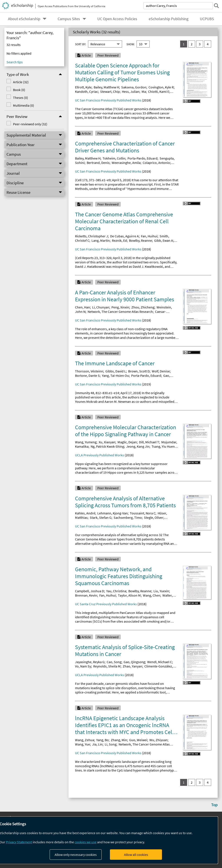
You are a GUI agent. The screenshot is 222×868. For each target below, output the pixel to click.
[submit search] (216, 6)
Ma (144, 91)
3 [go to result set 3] (200, 44)
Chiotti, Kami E (159, 91)
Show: (130, 44)
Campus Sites (69, 19)
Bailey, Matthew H (106, 87)
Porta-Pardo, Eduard (142, 158)
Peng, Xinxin (120, 307)
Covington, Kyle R (161, 87)
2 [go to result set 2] (192, 44)
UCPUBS (207, 19)
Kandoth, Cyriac (87, 91)
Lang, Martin (101, 240)
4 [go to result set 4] (208, 44)
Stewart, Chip (110, 91)
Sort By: (80, 44)
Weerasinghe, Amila (126, 163)
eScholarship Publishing (169, 19)
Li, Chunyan (101, 307)
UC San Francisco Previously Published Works (108, 100)
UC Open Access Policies (117, 19)
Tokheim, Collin (114, 158)
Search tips (15, 62)
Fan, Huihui (149, 236)
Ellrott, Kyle (83, 87)
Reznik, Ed (119, 240)
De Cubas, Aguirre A (124, 236)
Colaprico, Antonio (156, 163)
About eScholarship (24, 19)
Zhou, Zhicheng (143, 307)
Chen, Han (82, 307)
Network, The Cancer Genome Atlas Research (120, 312)
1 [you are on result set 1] (184, 44)
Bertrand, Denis (98, 163)
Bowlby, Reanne (140, 240)
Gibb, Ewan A (164, 240)
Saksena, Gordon (134, 87)
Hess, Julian (131, 91)
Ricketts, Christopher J (91, 236)
